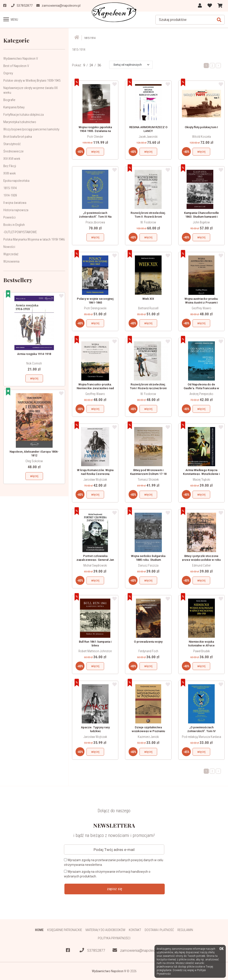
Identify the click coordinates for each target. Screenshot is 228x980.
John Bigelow (201, 222)
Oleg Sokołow (34, 461)
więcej (34, 378)
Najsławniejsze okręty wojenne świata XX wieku (31, 90)
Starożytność (12, 144)
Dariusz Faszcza (148, 565)
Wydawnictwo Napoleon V (21, 58)
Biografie (9, 100)
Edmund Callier (201, 565)
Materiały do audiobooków (105, 930)
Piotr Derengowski (95, 308)
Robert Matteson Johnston (95, 651)
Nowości (9, 247)
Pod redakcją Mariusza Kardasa (201, 737)
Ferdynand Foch (148, 651)
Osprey (8, 73)
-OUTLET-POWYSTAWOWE (20, 232)
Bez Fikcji (10, 166)
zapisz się (115, 889)
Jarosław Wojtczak (95, 480)
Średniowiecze (13, 151)
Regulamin (186, 930)
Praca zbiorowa (95, 222)
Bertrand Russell (148, 308)
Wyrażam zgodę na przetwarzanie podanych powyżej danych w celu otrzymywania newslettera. (114, 862)
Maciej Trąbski (201, 480)
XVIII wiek (10, 173)
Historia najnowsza (16, 210)
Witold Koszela (201, 136)
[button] (131, 65)
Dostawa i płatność (159, 930)
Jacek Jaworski (148, 136)
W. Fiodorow (148, 222)
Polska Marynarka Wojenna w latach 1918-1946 (34, 239)
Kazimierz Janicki (148, 737)
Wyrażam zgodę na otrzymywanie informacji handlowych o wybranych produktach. (107, 874)
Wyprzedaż (11, 254)
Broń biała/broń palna (18, 136)
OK (221, 949)
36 (99, 65)
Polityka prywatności (114, 938)
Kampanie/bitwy (14, 107)
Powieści (9, 217)
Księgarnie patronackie (64, 930)
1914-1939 (10, 195)
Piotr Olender (95, 136)
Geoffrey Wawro (201, 308)
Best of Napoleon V (16, 66)
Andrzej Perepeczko (201, 394)
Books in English (14, 225)
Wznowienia (11, 261)
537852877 (92, 950)
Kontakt (135, 930)
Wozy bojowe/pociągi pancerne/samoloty (31, 129)
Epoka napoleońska (16, 180)
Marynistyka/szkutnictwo (20, 122)
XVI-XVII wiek (12, 158)
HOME (39, 930)
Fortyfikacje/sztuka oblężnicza (24, 114)
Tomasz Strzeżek (148, 480)
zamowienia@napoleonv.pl (137, 950)
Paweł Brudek (201, 651)
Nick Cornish (34, 363)
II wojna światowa (15, 202)
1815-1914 (10, 188)
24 (91, 65)
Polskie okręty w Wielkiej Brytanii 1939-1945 (32, 80)
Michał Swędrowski (95, 565)
